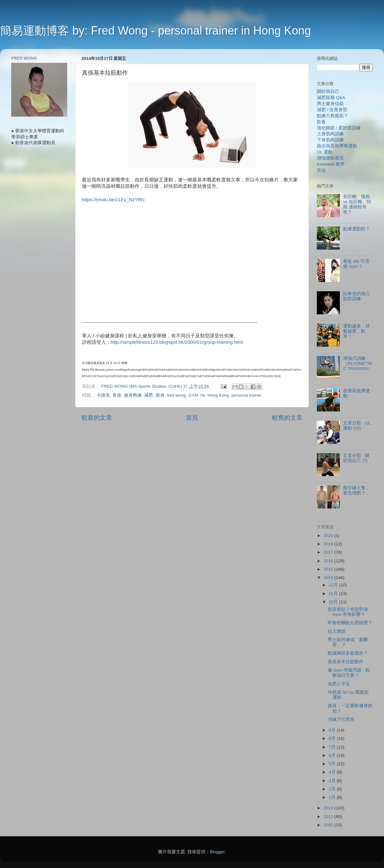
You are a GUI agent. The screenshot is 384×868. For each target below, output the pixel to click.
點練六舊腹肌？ (332, 116)
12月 (334, 585)
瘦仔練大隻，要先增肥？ (356, 490)
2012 (329, 817)
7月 (333, 747)
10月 (334, 602)
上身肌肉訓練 (330, 134)
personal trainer (246, 395)
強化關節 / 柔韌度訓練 (339, 128)
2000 (329, 825)
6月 (333, 755)
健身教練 (133, 395)
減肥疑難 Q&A (331, 98)
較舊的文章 (287, 418)
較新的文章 (97, 418)
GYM (193, 395)
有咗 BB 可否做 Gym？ (356, 264)
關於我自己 (328, 91)
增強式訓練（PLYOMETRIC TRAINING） (358, 364)
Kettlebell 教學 (331, 164)
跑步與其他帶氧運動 (337, 146)
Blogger (217, 852)
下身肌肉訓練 (330, 140)
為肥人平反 (339, 684)
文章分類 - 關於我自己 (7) (356, 458)
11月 (334, 594)
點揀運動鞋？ (356, 229)
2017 (329, 552)
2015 (329, 569)
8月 (333, 738)
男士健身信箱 (330, 104)
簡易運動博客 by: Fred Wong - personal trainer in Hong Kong (156, 31)
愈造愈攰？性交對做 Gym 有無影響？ (348, 612)
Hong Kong (218, 395)
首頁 (192, 418)
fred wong (176, 395)
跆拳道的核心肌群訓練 (356, 296)
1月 (333, 797)
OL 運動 (325, 152)
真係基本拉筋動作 (346, 662)
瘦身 (160, 395)
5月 (333, 764)
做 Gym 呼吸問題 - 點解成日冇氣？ (349, 673)
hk (203, 395)
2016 (329, 561)
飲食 (321, 122)
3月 (333, 781)
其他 (321, 170)
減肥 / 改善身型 (332, 110)
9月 (333, 730)
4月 (333, 772)
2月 (333, 789)
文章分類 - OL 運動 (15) (357, 426)
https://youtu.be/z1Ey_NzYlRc (113, 200)
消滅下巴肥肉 (341, 719)
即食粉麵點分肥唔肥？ (350, 623)
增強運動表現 (330, 158)
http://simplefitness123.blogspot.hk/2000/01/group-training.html (177, 342)
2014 (329, 578)
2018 (329, 544)
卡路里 (103, 395)
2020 (329, 536)
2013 (329, 808)
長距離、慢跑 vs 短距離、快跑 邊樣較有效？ (357, 204)
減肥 (148, 395)
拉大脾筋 (337, 631)
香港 (117, 395)
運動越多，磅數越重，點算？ (356, 331)
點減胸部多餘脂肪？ (348, 653)
